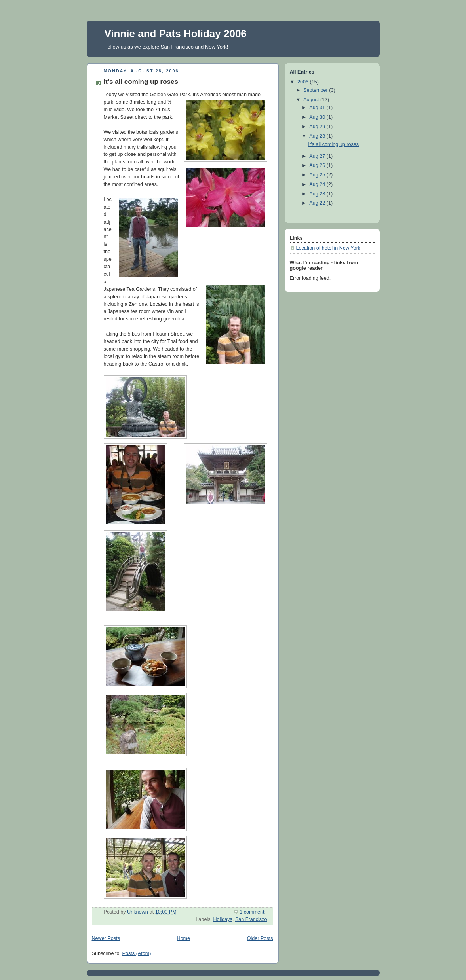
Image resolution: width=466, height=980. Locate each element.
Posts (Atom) (137, 953)
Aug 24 (318, 184)
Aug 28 (318, 136)
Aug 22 (318, 203)
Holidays (223, 919)
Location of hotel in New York (328, 248)
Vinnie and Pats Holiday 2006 (176, 34)
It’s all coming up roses (141, 82)
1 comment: (253, 912)
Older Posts (260, 938)
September (316, 90)
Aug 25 (318, 175)
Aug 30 (318, 117)
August (312, 100)
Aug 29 (318, 127)
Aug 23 (318, 194)
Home (183, 938)
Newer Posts (106, 938)
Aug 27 (318, 156)
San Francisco (251, 919)
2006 (304, 82)
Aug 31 (318, 108)
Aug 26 (318, 165)
